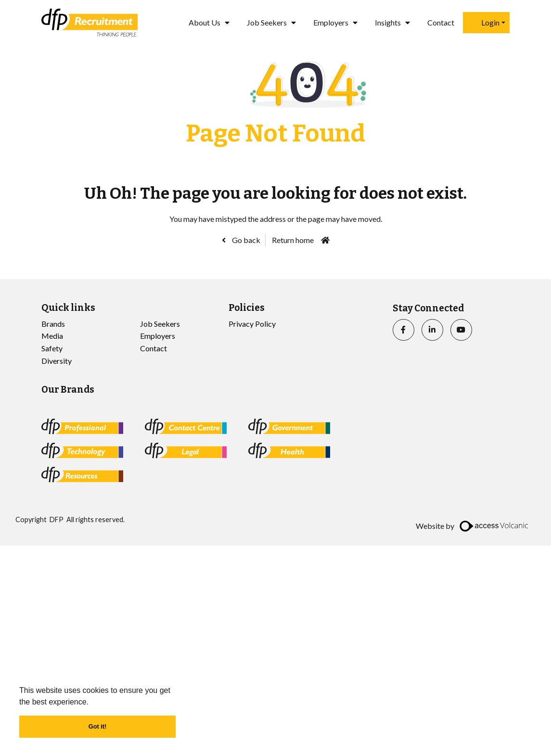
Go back (245, 240)
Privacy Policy (252, 324)
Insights (388, 22)
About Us (205, 22)
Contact (441, 22)
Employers (331, 22)
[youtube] (461, 330)
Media (52, 336)
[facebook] (404, 330)
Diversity (57, 361)
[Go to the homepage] (90, 23)
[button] (92, 703)
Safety (52, 348)
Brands (53, 324)
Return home (293, 240)
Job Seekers (267, 22)
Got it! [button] (98, 726)
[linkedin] (432, 330)
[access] (495, 526)
